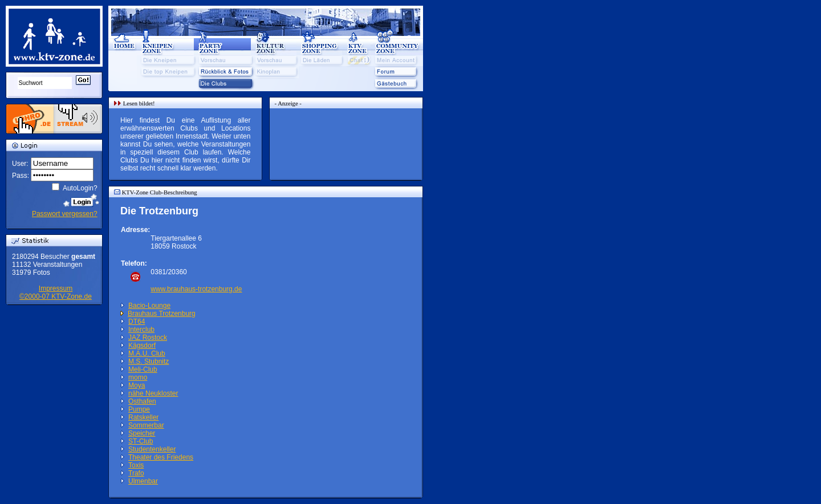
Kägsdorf (142, 346)
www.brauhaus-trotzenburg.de (196, 289)
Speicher (142, 433)
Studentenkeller (152, 449)
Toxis (136, 465)
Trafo (136, 473)
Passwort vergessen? (65, 214)
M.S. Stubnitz (149, 361)
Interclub (141, 330)
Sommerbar (146, 425)
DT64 (137, 322)
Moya (137, 385)
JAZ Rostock (148, 338)
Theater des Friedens (161, 457)
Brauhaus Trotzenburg (162, 314)
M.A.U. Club (147, 353)
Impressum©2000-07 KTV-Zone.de (56, 292)
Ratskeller (143, 417)
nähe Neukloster (153, 393)
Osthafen (142, 401)
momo (138, 377)
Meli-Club (143, 369)
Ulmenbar (143, 481)
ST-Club (141, 441)
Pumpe (139, 409)
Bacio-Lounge (149, 306)
